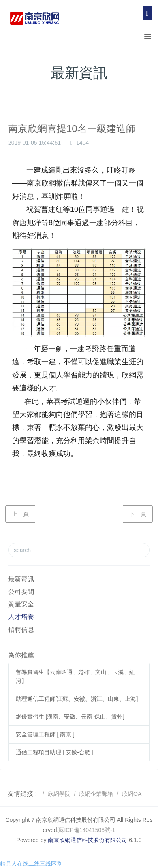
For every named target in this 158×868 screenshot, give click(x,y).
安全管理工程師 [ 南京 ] (45, 734)
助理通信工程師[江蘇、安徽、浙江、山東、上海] (77, 699)
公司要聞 (21, 592)
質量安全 (21, 604)
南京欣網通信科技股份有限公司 (88, 840)
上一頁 (20, 514)
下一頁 (138, 514)
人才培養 (21, 617)
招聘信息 (21, 630)
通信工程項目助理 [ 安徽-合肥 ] (55, 752)
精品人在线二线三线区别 (31, 864)
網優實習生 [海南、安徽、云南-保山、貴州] (70, 717)
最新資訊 (21, 579)
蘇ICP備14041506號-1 (87, 830)
